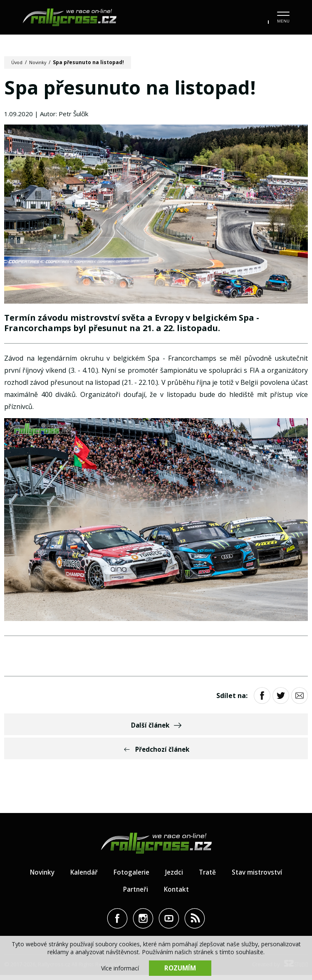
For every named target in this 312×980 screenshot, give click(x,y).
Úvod (18, 62)
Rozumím (180, 968)
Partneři (135, 894)
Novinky (40, 62)
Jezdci (174, 877)
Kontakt (178, 894)
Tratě (208, 877)
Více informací (120, 968)
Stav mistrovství (260, 877)
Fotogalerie (131, 877)
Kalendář (82, 877)
